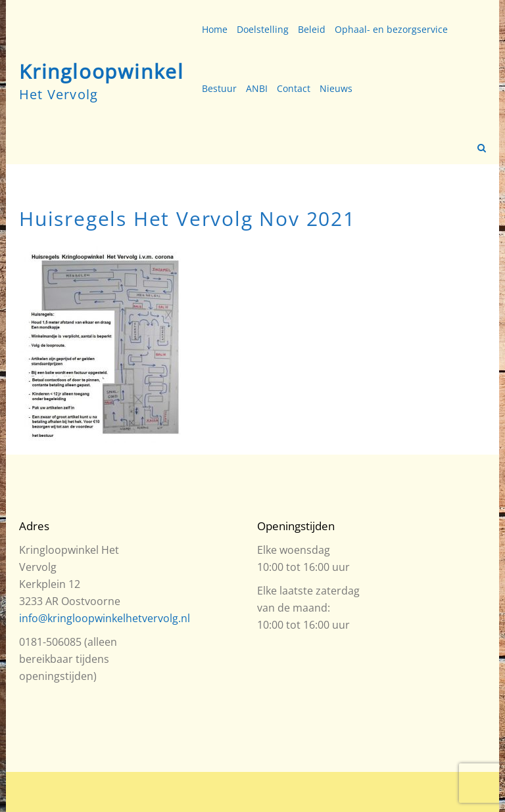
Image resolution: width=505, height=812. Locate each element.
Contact (294, 88)
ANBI (257, 88)
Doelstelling (263, 29)
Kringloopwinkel (102, 71)
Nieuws (336, 88)
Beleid (312, 29)
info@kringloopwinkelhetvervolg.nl (105, 618)
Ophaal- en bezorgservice (391, 29)
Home (215, 29)
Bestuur (219, 88)
